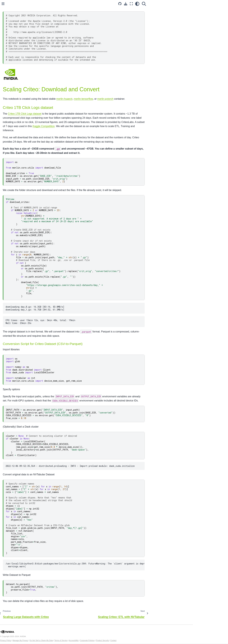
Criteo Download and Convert (28, 72)
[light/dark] (170, 4)
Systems (11, 145)
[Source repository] (152, 4)
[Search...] (27, 17)
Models (10, 140)
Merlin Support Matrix (17, 122)
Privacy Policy (55, 640)
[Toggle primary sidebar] (52, 4)
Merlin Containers (16, 117)
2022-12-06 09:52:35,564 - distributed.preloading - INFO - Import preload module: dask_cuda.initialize (116, 470)
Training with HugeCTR (24, 86)
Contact (163, 640)
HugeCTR (12, 165)
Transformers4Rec (16, 155)
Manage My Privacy (70, 640)
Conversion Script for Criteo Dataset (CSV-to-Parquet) (206, 16)
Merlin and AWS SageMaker (23, 58)
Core (9, 135)
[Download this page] (158, 4)
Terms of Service (110, 640)
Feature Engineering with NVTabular (24, 79)
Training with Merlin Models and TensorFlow (28, 93)
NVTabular (12, 150)
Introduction (13, 30)
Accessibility (123, 640)
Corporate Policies (137, 640)
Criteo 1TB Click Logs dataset (74, 114)
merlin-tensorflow (133, 99)
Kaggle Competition (147, 126)
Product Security (152, 640)
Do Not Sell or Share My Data (91, 640)
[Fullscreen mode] (164, 4)
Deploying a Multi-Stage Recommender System (21, 51)
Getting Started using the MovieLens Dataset (22, 42)
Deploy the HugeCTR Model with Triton (26, 101)
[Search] (177, 4)
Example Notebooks (18, 35)
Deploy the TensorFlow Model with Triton (27, 110)
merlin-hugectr (114, 99)
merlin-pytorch (155, 99)
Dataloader (12, 160)
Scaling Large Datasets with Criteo (24, 65)
